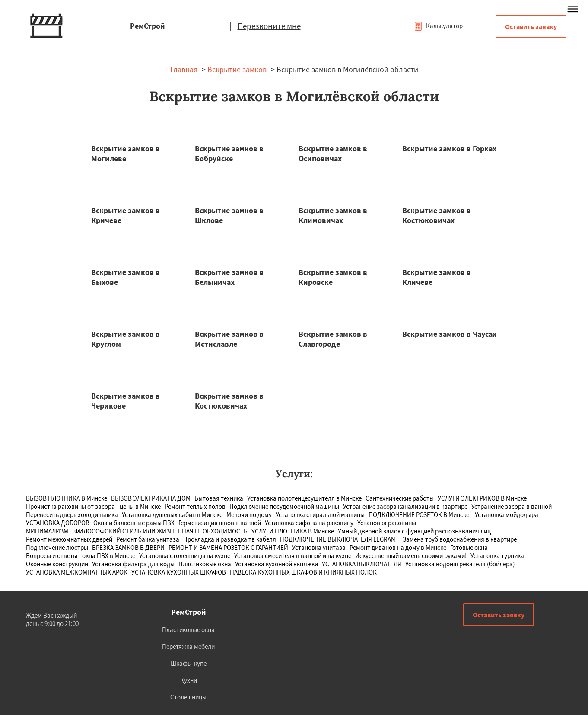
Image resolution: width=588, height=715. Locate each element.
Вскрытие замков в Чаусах (449, 334)
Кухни (189, 680)
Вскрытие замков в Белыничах (229, 277)
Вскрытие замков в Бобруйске (229, 153)
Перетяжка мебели (188, 646)
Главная (184, 69)
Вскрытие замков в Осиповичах (333, 153)
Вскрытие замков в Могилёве (126, 153)
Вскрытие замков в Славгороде (333, 339)
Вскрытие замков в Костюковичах (437, 215)
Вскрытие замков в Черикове (126, 401)
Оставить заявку (531, 26)
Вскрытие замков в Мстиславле (229, 339)
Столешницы (188, 697)
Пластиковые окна (188, 630)
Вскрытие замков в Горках (449, 148)
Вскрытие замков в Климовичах (333, 215)
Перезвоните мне (269, 26)
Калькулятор (438, 26)
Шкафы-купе (189, 663)
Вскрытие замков (237, 69)
